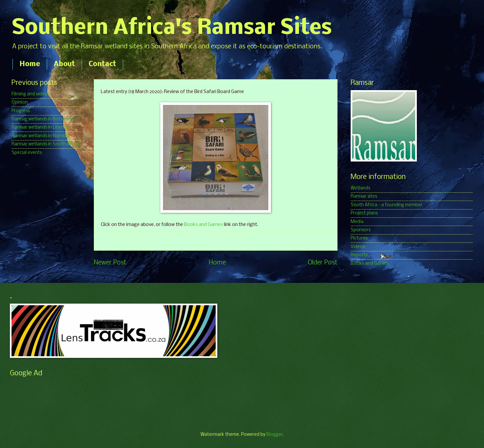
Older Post (323, 263)
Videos (358, 247)
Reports (359, 255)
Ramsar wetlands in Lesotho (41, 127)
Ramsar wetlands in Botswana (43, 119)
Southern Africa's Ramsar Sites (172, 28)
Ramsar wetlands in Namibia (41, 136)
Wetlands (360, 188)
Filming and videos (30, 94)
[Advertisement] (130, 395)
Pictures (359, 238)
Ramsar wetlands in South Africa (45, 144)
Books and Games (203, 225)
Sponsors (361, 230)
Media (357, 222)
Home (30, 64)
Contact (102, 64)
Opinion (20, 102)
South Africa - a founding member (387, 205)
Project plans (364, 213)
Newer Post (110, 263)
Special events (27, 153)
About (64, 64)
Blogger (275, 435)
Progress (21, 111)
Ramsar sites (364, 197)
